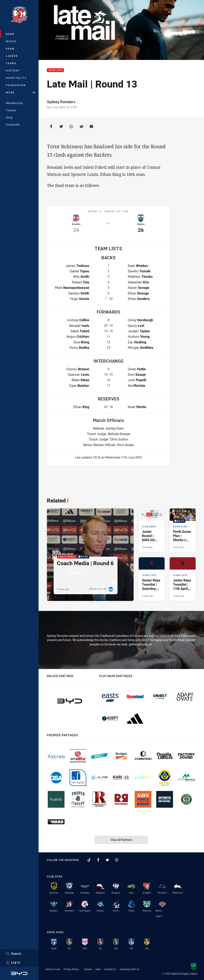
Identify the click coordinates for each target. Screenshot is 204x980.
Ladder (12, 56)
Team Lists (55, 70)
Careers (88, 969)
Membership (14, 103)
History (13, 70)
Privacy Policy (71, 969)
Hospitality (16, 78)
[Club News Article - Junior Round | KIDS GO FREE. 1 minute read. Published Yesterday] (152, 530)
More (21, 92)
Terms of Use (53, 969)
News (10, 34)
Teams (11, 63)
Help (98, 969)
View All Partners (121, 840)
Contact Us (110, 969)
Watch (11, 41)
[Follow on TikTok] (89, 860)
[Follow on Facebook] (98, 860)
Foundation (16, 85)
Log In (13, 962)
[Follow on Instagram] (117, 860)
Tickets (11, 110)
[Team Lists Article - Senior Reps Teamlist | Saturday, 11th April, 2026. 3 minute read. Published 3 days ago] (152, 579)
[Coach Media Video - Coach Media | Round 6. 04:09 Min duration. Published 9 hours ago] (90, 555)
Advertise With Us (130, 969)
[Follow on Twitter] (107, 860)
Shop (9, 117)
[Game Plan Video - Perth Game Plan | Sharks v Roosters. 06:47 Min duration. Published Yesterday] (183, 530)
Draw (10, 49)
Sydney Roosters (61, 102)
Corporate (13, 124)
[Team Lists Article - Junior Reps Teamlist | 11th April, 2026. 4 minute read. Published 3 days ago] (183, 579)
